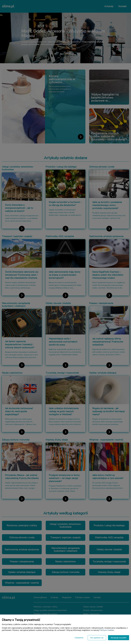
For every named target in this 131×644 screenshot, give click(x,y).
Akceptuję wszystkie (119, 638)
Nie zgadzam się (97, 638)
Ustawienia (79, 638)
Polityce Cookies (107, 630)
